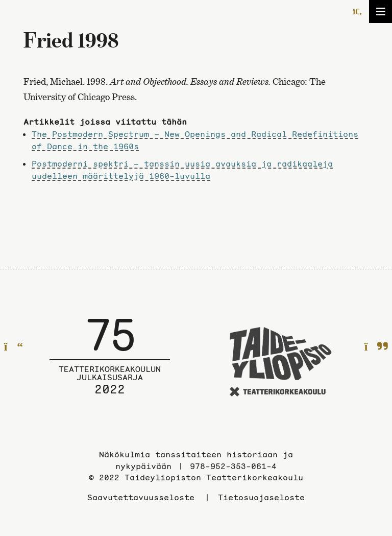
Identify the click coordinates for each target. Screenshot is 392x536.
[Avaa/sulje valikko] (381, 11)
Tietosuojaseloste (261, 497)
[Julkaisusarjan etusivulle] (110, 363)
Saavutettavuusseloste (141, 497)
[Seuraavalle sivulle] (376, 347)
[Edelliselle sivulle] (14, 347)
